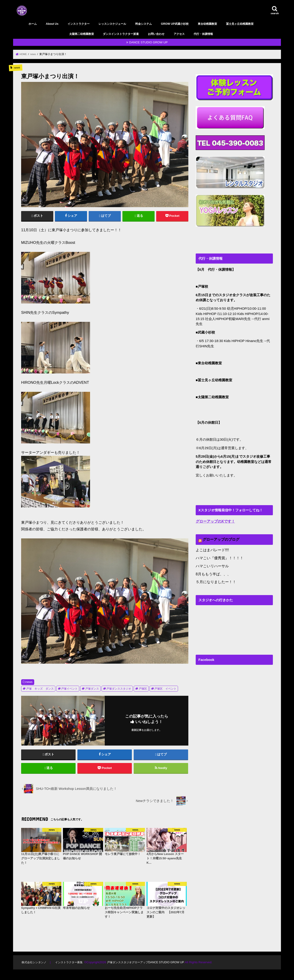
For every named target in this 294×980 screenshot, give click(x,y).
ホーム (33, 24)
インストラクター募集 (71, 965)
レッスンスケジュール (112, 24)
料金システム (144, 24)
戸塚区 (143, 688)
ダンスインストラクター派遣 (121, 34)
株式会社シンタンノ (35, 965)
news (29, 682)
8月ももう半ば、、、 (212, 572)
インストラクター (79, 24)
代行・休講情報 (203, 34)
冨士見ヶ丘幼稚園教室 (240, 24)
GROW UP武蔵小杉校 (175, 24)
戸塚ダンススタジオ (119, 688)
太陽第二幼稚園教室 (82, 34)
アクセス (179, 34)
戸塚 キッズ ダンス (40, 688)
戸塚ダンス (92, 688)
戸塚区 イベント (165, 688)
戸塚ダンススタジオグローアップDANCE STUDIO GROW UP (151, 965)
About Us (52, 24)
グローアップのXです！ (214, 521)
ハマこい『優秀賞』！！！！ (218, 557)
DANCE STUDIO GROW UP (148, 42)
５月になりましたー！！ (215, 579)
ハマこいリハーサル (211, 564)
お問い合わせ (156, 34)
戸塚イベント (69, 688)
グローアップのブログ (220, 539)
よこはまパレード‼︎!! (211, 549)
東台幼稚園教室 (207, 24)
